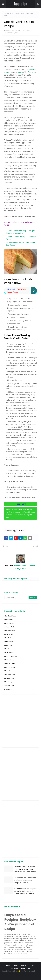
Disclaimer (14, 968)
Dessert (21, 531)
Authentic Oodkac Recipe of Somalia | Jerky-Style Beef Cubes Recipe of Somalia (25, 891)
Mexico (20, 72)
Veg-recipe (9, 689)
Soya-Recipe (10, 685)
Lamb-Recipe (10, 653)
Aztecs (31, 72)
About (16, 966)
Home (6, 13)
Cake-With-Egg (14, 13)
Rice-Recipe (9, 682)
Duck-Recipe (9, 642)
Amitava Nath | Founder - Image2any (17, 31)
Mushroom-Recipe (11, 656)
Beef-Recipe (9, 620)
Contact (24, 966)
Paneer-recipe (10, 667)
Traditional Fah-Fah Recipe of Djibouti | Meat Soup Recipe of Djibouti (25, 880)
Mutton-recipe (10, 660)
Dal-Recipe (9, 638)
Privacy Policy (26, 968)
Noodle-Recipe (10, 664)
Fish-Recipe (9, 649)
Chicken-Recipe (10, 631)
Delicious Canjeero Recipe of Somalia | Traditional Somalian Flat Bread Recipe (25, 869)
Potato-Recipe (10, 674)
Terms (33, 966)
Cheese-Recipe (10, 627)
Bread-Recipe (10, 623)
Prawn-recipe (10, 678)
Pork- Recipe (10, 671)
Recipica (19, 971)
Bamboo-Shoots (11, 616)
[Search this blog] (16, 598)
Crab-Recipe (9, 634)
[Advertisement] (20, 723)
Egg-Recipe (9, 645)
